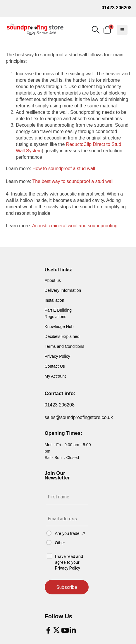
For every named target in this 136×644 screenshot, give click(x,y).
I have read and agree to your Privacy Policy (69, 562)
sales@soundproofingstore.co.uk (79, 417)
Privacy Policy (57, 356)
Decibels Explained (62, 336)
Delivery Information (63, 290)
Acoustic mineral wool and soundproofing (75, 226)
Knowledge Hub (59, 327)
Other (60, 543)
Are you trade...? (70, 533)
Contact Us (55, 366)
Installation (55, 300)
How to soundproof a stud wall (64, 169)
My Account (55, 376)
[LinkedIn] (73, 630)
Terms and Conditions (64, 346)
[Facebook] (48, 630)
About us (53, 280)
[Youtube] (65, 630)
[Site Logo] (35, 29)
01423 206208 (116, 8)
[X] (56, 630)
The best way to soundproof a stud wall (73, 181)
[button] (95, 30)
